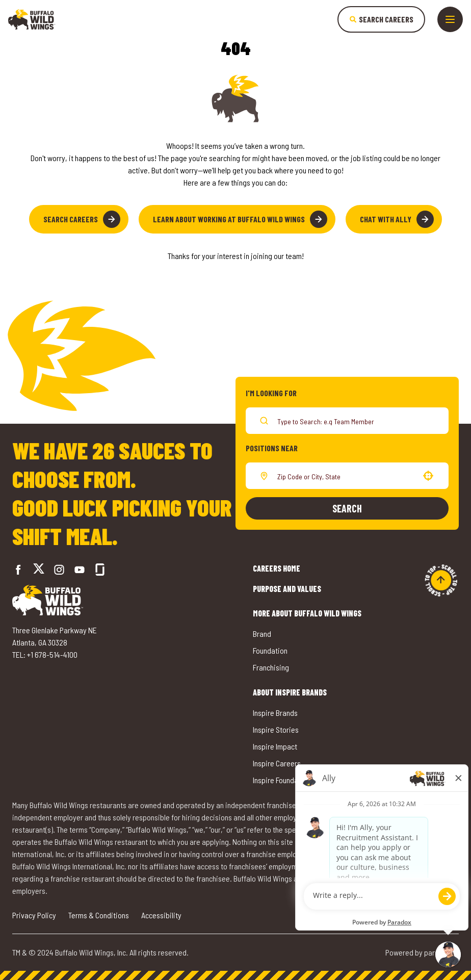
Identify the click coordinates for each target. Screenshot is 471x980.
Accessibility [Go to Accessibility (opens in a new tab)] (161, 915)
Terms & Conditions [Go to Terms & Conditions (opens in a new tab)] (99, 915)
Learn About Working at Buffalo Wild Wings (240, 219)
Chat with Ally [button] (397, 219)
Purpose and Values (287, 589)
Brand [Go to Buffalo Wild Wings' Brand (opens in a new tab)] (262, 634)
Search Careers (82, 219)
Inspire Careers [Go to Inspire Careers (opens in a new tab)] (277, 763)
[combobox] (345, 476)
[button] (428, 476)
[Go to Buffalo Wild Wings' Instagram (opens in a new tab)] (59, 570)
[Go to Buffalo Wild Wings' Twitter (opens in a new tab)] (39, 570)
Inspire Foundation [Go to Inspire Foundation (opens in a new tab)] (282, 780)
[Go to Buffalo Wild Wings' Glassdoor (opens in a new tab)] (100, 570)
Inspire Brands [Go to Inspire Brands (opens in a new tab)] (275, 713)
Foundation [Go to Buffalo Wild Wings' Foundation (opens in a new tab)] (270, 650)
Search (347, 508)
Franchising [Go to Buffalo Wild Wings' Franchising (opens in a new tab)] (271, 667)
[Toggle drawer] (450, 19)
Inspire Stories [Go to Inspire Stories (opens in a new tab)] (276, 729)
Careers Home (277, 568)
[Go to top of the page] (441, 580)
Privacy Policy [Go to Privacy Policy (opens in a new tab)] (34, 915)
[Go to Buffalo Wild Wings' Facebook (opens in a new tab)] (18, 570)
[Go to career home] (32, 19)
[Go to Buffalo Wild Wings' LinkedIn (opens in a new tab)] (80, 570)
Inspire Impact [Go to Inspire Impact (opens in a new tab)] (275, 746)
